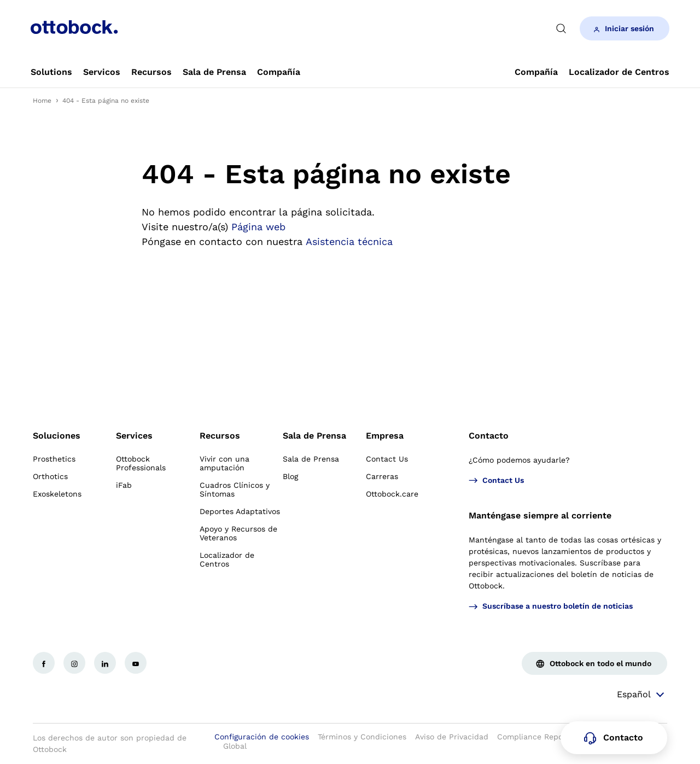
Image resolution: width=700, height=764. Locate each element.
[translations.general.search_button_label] (561, 28)
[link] (51, 72)
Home (42, 101)
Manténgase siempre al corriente (540, 515)
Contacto (489, 436)
